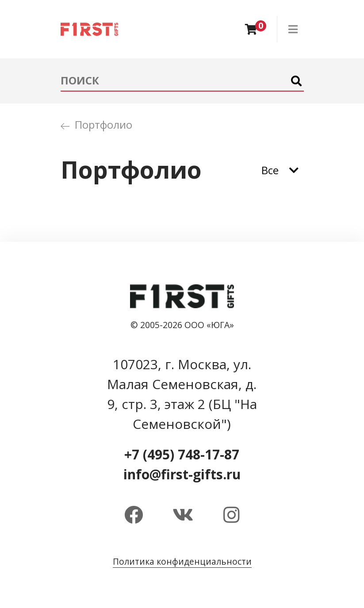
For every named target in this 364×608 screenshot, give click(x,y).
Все (270, 170)
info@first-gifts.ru (182, 474)
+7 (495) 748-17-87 (182, 454)
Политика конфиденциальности (182, 561)
